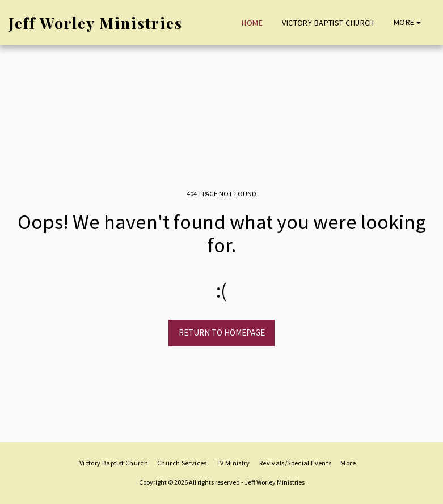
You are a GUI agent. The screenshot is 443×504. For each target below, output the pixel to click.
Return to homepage (222, 333)
